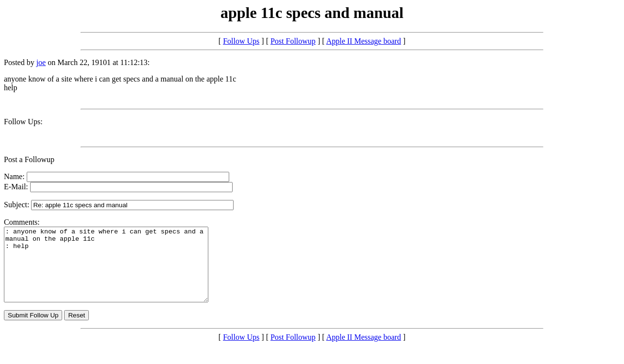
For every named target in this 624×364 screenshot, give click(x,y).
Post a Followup (29, 159)
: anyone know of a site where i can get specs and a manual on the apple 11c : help (118, 272)
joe (41, 62)
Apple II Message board (364, 41)
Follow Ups (241, 41)
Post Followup (293, 41)
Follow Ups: (23, 122)
